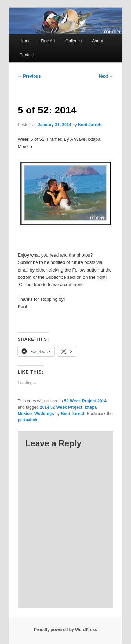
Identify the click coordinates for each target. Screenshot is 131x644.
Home (25, 41)
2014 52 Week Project (61, 407)
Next (106, 76)
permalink (28, 420)
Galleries (74, 41)
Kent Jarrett (90, 125)
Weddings (44, 414)
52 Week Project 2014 (85, 401)
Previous (29, 76)
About (97, 41)
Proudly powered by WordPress (65, 630)
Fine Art (48, 41)
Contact (26, 55)
